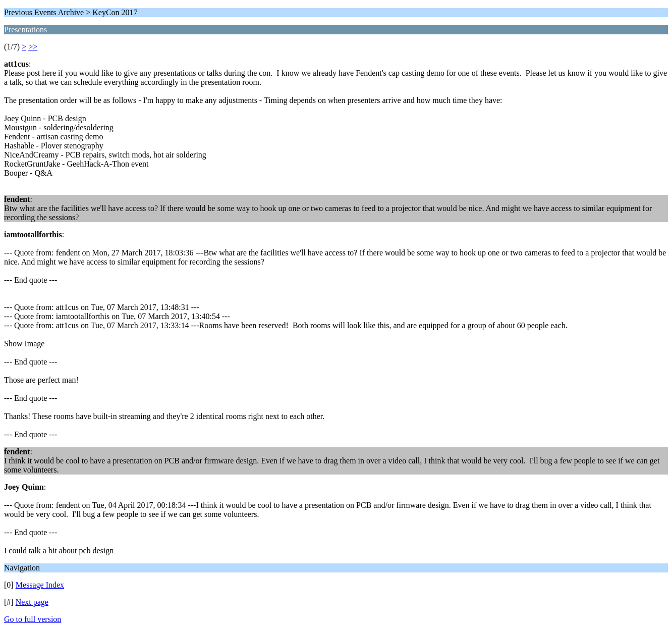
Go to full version (33, 619)
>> (33, 47)
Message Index (40, 585)
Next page (32, 602)
